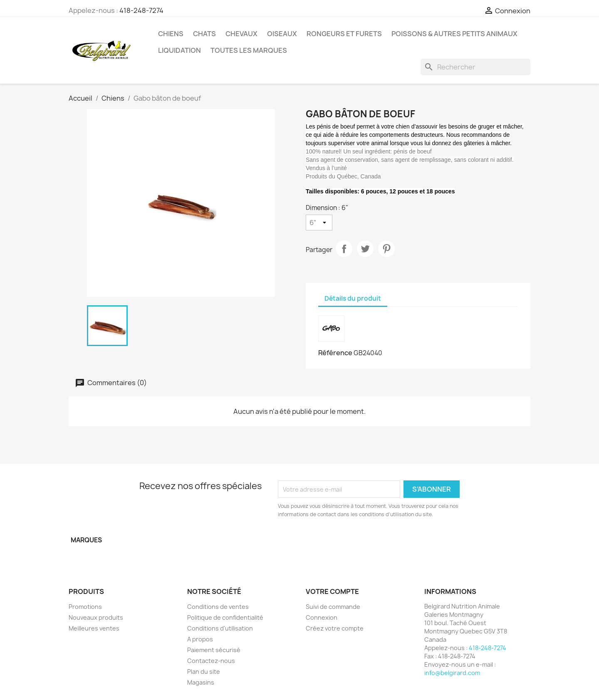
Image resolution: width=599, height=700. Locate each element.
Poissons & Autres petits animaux (454, 34)
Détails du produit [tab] (353, 298)
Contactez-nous (211, 661)
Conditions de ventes (218, 607)
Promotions (85, 607)
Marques (86, 540)
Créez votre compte (335, 628)
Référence (335, 353)
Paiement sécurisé (214, 650)
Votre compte (332, 591)
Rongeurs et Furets (344, 34)
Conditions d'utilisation (220, 628)
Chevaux (241, 34)
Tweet (365, 249)
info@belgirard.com (452, 673)
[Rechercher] (475, 67)
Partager (344, 249)
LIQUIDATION (179, 50)
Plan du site (204, 672)
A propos (200, 639)
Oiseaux (282, 34)
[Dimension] (319, 223)
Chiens (171, 34)
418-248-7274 (141, 10)
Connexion (322, 617)
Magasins (201, 682)
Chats (204, 34)
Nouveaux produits (96, 617)
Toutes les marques (249, 50)
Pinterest (386, 249)
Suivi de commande (333, 607)
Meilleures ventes (94, 628)
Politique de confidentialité (225, 617)
